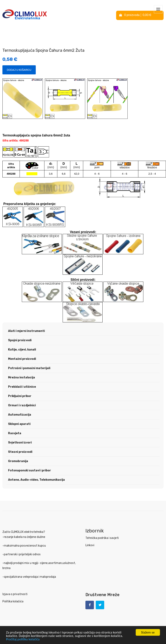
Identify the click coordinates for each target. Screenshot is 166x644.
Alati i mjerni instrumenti (26, 331)
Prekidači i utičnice (22, 387)
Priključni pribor (20, 396)
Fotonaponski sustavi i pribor (29, 470)
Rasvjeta (15, 433)
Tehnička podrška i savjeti (102, 538)
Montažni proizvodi (22, 359)
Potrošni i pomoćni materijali (29, 368)
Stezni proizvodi (20, 452)
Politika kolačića (13, 601)
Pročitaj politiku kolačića (23, 639)
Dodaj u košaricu (19, 70)
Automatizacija (20, 415)
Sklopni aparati (19, 424)
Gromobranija (18, 461)
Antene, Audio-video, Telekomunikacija (36, 480)
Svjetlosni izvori (20, 443)
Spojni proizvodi (20, 340)
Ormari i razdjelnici (22, 405)
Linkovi (90, 545)
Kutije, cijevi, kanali (22, 350)
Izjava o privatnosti (15, 594)
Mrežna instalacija (22, 377)
